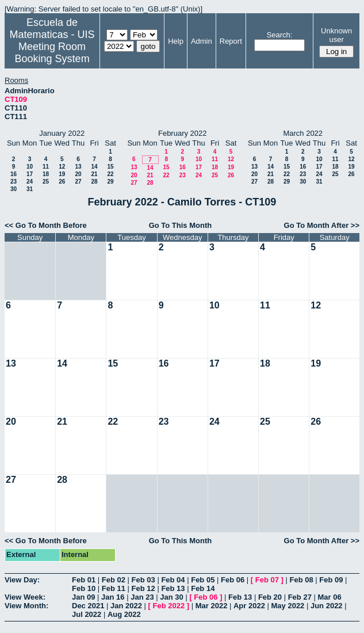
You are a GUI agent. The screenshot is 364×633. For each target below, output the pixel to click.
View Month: (26, 606)
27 (78, 182)
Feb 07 (267, 580)
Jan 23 (142, 597)
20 (78, 174)
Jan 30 (171, 597)
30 (14, 189)
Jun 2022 (327, 606)
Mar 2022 (212, 606)
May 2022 (288, 606)
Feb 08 (301, 580)
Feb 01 (84, 580)
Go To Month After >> (322, 225)
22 (110, 174)
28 (94, 182)
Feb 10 (84, 588)
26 (62, 182)
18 (46, 174)
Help (176, 41)
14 (94, 167)
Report (231, 41)
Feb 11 (114, 588)
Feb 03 (143, 580)
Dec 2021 (88, 606)
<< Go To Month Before (46, 225)
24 (30, 182)
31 (30, 189)
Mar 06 (329, 597)
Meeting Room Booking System (52, 53)
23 (14, 182)
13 (78, 167)
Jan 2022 (126, 606)
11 (46, 167)
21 (94, 174)
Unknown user (336, 35)
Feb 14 (203, 588)
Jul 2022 (87, 614)
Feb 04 (173, 580)
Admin (202, 41)
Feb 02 (114, 580)
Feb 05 (203, 580)
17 (30, 174)
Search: (280, 35)
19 (62, 174)
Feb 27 (300, 597)
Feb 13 (173, 588)
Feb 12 (143, 588)
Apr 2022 (249, 606)
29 (110, 182)
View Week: (25, 597)
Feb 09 (331, 580)
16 (14, 174)
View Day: (22, 580)
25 (46, 182)
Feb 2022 (169, 606)
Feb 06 (233, 580)
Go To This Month (181, 225)
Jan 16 (113, 597)
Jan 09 (83, 597)
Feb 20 (270, 597)
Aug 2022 (124, 614)
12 (62, 167)
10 (30, 167)
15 (110, 167)
